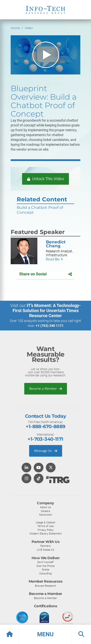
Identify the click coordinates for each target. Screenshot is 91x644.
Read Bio (53, 259)
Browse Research (45, 586)
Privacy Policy (46, 530)
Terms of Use (45, 526)
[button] (45, 634)
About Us (45, 507)
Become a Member (46, 389)
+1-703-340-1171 (45, 439)
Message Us (46, 451)
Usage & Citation (45, 522)
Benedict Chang (56, 244)
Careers (45, 511)
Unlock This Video (45, 179)
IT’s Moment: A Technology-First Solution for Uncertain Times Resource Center (47, 311)
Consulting (45, 573)
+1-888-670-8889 (45, 426)
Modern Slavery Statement (46, 534)
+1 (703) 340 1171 (50, 326)
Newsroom (46, 515)
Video (29, 28)
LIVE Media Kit (45, 550)
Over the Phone (45, 566)
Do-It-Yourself (45, 562)
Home (15, 28)
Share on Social (46, 274)
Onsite (45, 570)
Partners (45, 546)
